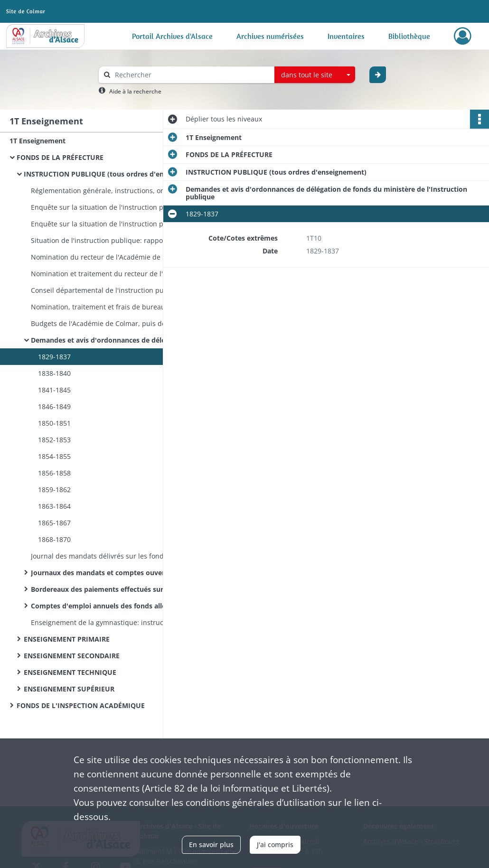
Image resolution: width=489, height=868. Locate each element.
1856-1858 (54, 473)
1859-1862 (54, 490)
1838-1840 (54, 373)
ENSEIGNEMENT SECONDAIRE (72, 656)
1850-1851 (54, 423)
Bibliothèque (409, 36)
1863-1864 (54, 506)
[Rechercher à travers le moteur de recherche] (191, 75)
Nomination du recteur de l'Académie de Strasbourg (114, 257)
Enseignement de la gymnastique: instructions (105, 622)
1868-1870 (54, 539)
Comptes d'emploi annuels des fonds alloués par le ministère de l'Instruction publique (126, 606)
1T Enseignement (38, 141)
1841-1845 (54, 390)
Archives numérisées (270, 36)
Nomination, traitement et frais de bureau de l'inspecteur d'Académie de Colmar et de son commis (126, 307)
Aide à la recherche (135, 91)
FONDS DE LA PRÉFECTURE (60, 157)
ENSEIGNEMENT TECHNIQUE (70, 672)
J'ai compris (275, 845)
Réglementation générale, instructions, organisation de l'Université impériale (126, 191)
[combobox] (315, 75)
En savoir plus (211, 845)
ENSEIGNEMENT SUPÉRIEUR (69, 689)
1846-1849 (54, 406)
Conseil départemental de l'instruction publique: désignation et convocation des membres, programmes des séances (126, 290)
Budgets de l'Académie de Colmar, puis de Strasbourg (117, 323)
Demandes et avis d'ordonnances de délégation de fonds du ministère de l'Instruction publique (126, 340)
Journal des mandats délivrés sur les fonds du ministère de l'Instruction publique (126, 556)
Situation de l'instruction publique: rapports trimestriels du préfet (126, 240)
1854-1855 (54, 456)
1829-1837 (54, 357)
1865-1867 (54, 523)
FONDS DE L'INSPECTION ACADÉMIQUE (81, 705)
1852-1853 (54, 440)
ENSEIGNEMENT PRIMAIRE (67, 639)
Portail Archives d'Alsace (172, 36)
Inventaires (346, 36)
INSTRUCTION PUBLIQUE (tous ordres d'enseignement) (114, 174)
